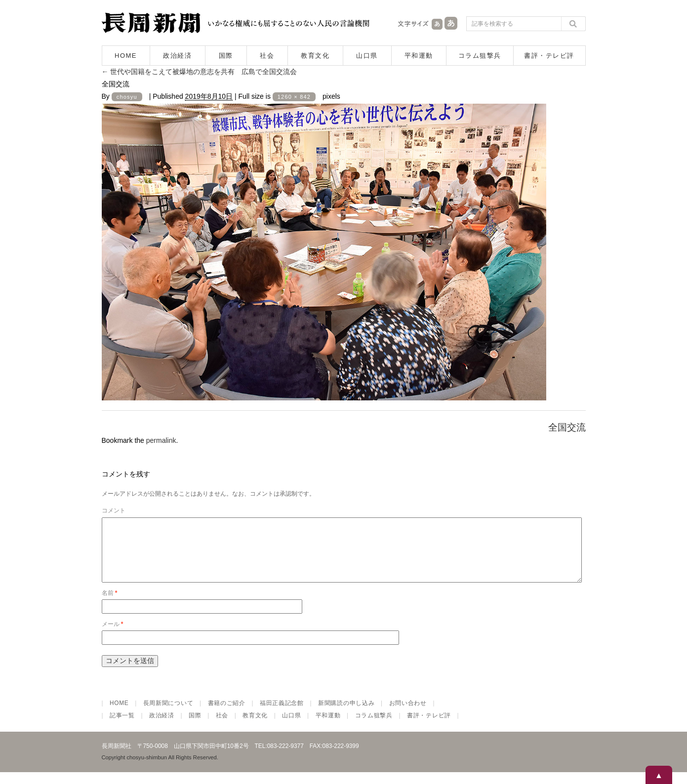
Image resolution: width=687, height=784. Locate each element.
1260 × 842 (294, 97)
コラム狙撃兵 (480, 56)
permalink (161, 440)
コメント (114, 510)
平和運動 (419, 56)
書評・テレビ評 (549, 56)
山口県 (367, 56)
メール (113, 636)
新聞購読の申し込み (346, 715)
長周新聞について (168, 715)
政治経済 (177, 56)
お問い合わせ (408, 715)
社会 (267, 56)
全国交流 (567, 427)
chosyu (127, 97)
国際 (226, 56)
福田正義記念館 (282, 715)
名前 (110, 605)
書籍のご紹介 (227, 715)
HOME (126, 56)
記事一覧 (122, 727)
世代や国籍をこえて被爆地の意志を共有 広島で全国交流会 (200, 72)
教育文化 (315, 56)
